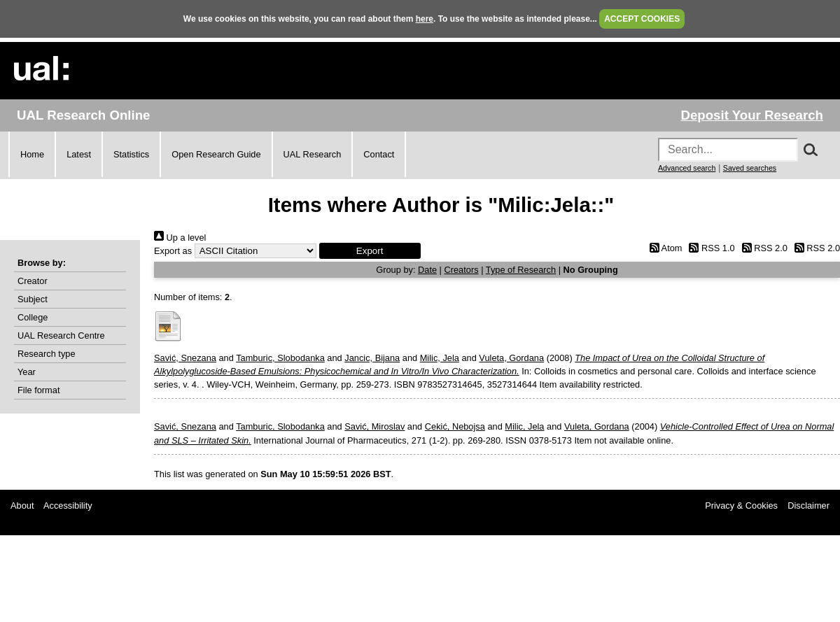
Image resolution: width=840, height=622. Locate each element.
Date (427, 270)
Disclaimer (808, 506)
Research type (47, 354)
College (33, 317)
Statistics (131, 154)
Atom (663, 248)
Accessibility (68, 506)
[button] (370, 251)
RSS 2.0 (762, 248)
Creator (33, 281)
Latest (79, 154)
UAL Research (313, 154)
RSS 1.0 (710, 248)
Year (27, 372)
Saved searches (750, 168)
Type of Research (521, 270)
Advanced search (687, 168)
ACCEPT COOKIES (642, 19)
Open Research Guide (216, 154)
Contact (379, 154)
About (22, 506)
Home (32, 154)
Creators (462, 270)
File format (38, 390)
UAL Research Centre (61, 335)
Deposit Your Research (752, 115)
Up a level (180, 238)
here (425, 19)
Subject (33, 299)
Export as (173, 251)
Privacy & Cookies (741, 506)
